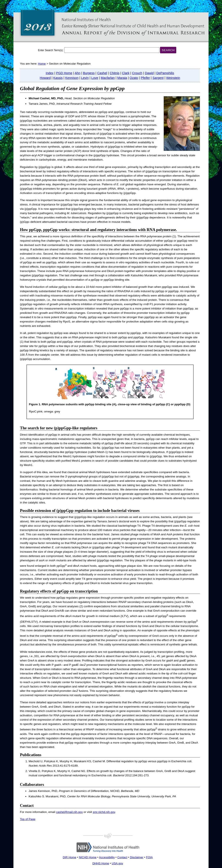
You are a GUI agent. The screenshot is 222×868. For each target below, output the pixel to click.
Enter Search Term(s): (51, 50)
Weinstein (173, 78)
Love (95, 78)
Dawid (149, 73)
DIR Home (69, 857)
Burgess (89, 73)
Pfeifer (145, 78)
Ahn (78, 73)
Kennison (72, 78)
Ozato (134, 78)
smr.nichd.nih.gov (104, 812)
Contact (122, 857)
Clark (126, 73)
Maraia (122, 78)
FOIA (149, 857)
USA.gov (117, 863)
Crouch (137, 73)
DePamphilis (165, 73)
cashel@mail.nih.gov (69, 812)
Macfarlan (108, 78)
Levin (85, 78)
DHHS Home (101, 863)
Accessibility (107, 857)
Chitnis (115, 73)
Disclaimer (137, 857)
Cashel (102, 73)
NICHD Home (88, 857)
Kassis (58, 78)
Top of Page (28, 819)
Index (50, 73)
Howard (45, 78)
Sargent (158, 78)
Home (42, 64)
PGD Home (64, 73)
